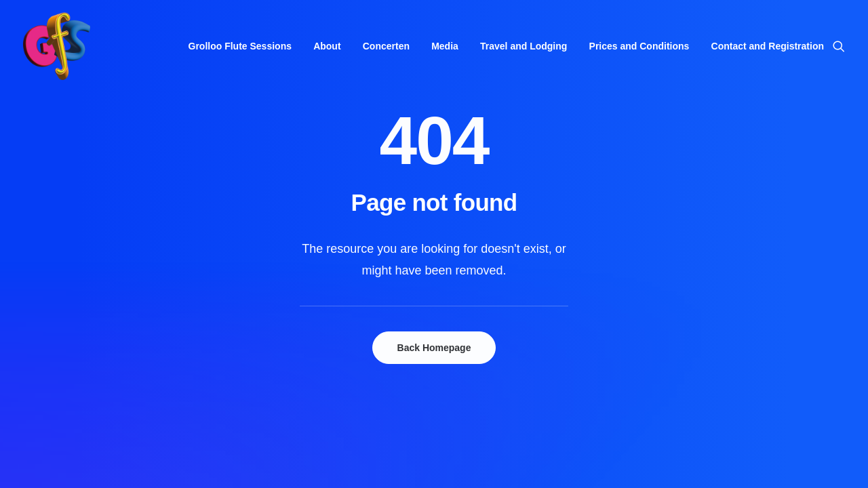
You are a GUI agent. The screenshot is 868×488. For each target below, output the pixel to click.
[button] (839, 46)
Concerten (386, 46)
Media (445, 46)
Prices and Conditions (639, 46)
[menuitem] (240, 46)
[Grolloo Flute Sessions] (57, 46)
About (327, 46)
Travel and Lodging (524, 46)
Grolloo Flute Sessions (240, 46)
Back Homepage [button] (434, 348)
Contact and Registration (768, 46)
